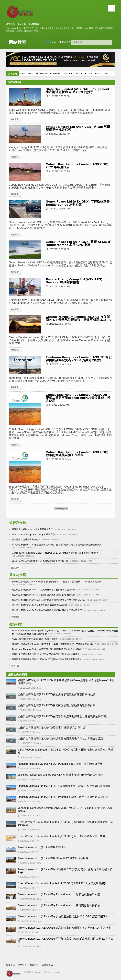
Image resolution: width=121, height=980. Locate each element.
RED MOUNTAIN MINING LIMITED (61, 74)
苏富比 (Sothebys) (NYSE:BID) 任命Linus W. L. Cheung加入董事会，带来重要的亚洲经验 (55, 553)
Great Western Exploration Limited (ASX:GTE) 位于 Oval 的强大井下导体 (61, 836)
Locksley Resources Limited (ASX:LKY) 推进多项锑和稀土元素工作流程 (60, 775)
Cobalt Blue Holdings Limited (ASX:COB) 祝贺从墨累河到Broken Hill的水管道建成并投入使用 (78, 398)
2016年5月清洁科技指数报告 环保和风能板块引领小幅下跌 (40, 561)
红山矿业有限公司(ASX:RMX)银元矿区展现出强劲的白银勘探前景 (44, 595)
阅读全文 (16, 119)
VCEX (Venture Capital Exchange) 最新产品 (33, 534)
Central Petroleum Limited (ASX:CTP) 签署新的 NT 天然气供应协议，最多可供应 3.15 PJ (79, 318)
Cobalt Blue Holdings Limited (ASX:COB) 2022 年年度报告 (77, 166)
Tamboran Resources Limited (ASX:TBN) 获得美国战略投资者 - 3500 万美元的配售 (79, 359)
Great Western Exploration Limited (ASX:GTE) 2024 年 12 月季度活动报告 (62, 883)
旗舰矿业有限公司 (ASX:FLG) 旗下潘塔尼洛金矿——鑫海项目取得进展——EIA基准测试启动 (57, 582)
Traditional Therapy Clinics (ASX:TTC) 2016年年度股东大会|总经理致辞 (47, 649)
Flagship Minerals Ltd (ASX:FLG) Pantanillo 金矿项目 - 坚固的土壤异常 (60, 764)
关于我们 (10, 24)
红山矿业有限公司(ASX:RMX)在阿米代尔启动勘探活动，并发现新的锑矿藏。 (49, 600)
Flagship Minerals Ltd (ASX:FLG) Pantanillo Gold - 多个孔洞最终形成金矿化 (63, 797)
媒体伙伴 (22, 24)
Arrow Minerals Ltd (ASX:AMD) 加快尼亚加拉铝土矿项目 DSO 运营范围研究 (63, 917)
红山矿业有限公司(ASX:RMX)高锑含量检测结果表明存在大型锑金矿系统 (47, 610)
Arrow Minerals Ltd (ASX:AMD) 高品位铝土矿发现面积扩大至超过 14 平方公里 (64, 928)
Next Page (61, 509)
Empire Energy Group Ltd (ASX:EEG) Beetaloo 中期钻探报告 (74, 281)
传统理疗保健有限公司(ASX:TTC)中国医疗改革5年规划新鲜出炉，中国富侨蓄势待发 (53, 644)
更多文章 (15, 568)
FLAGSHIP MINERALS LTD (24, 74)
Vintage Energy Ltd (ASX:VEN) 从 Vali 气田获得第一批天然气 (78, 128)
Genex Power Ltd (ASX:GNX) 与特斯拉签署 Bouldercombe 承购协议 (78, 203)
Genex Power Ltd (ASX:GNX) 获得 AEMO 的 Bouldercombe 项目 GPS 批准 (79, 243)
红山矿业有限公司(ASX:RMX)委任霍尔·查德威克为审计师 (40, 605)
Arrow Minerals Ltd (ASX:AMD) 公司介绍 (42, 847)
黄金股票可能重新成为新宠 (25, 540)
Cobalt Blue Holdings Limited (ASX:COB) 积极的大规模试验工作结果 (77, 454)
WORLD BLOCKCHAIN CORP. (100, 74)
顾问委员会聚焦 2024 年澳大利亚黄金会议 (32, 529)
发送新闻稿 (34, 24)
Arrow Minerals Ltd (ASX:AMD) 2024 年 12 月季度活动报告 (53, 858)
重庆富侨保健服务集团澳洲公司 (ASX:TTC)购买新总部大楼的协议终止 (46, 654)
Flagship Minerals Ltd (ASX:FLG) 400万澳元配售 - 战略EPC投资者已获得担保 (64, 786)
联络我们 (34, 965)
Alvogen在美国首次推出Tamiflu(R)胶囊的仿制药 (35, 639)
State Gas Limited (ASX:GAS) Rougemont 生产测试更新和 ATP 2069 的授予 (77, 91)
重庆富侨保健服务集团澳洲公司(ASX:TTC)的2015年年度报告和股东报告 (47, 659)
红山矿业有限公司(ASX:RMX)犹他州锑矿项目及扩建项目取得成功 (44, 590)
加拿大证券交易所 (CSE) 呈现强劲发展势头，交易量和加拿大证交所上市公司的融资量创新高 (57, 545)
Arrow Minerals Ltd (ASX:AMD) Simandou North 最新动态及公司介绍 (59, 895)
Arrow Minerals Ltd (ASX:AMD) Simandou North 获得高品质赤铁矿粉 (59, 906)
